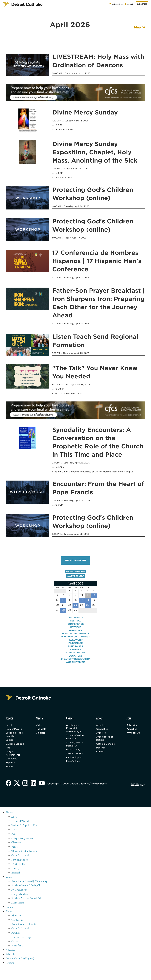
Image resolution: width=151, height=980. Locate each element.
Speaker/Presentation (76, 661)
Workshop (76, 633)
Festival (75, 623)
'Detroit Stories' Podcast (25, 859)
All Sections (116, 4)
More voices (18, 910)
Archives (101, 736)
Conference (75, 626)
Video (39, 727)
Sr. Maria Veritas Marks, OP (75, 742)
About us (102, 727)
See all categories (75, 572)
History (16, 876)
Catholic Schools (11, 749)
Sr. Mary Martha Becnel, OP (75, 753)
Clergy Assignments (13, 761)
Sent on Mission (20, 868)
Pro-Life (75, 652)
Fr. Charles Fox (20, 898)
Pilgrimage (75, 645)
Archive (10, 970)
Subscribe (142, 4)
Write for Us (134, 736)
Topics (9, 821)
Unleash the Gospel (22, 945)
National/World (15, 732)
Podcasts (41, 732)
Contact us (103, 732)
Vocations (76, 658)
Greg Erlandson (20, 902)
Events (10, 775)
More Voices (74, 773)
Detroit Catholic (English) (20, 966)
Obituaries (12, 767)
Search (129, 5)
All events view (75, 577)
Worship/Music (75, 664)
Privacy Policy (101, 792)
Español (10, 771)
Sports (10, 743)
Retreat (75, 629)
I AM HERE (19, 872)
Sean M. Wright (75, 764)
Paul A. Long (74, 760)
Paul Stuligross (75, 769)
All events (75, 620)
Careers (101, 759)
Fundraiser (76, 649)
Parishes (101, 755)
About (9, 919)
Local (9, 727)
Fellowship (75, 642)
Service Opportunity (76, 636)
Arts (8, 755)
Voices (9, 885)
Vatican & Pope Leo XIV (15, 737)
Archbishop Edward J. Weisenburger (74, 731)
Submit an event (76, 561)
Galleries (41, 736)
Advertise (132, 732)
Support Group (76, 655)
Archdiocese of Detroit (105, 742)
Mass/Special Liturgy (76, 639)
